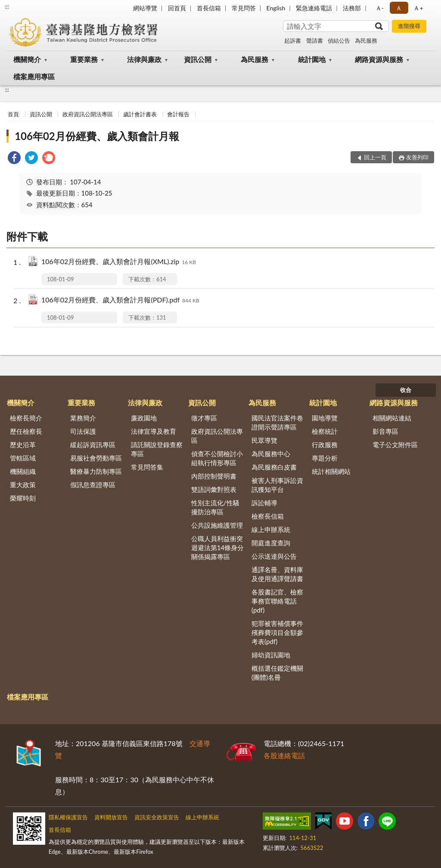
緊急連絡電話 (314, 8)
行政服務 (325, 445)
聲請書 (315, 40)
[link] (14, 159)
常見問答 (244, 8)
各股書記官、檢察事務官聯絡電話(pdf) (277, 601)
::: (7, 6)
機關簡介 (27, 59)
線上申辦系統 (271, 529)
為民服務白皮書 (274, 467)
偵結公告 (339, 40)
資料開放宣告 (111, 817)
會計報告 (178, 114)
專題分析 (325, 458)
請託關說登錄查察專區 (157, 449)
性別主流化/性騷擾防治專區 (215, 507)
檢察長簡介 (26, 418)
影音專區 (385, 431)
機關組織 (23, 471)
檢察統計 (325, 431)
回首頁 (177, 8)
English (276, 8)
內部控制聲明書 (214, 476)
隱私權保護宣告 (68, 817)
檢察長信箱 (268, 516)
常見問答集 (147, 467)
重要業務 (84, 59)
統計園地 (312, 59)
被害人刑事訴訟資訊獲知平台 (277, 485)
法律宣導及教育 (154, 431)
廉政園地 (144, 418)
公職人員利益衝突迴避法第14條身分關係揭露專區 (217, 548)
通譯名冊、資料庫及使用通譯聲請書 (277, 574)
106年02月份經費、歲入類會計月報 (97, 136)
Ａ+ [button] (418, 8)
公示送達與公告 (274, 556)
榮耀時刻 (23, 498)
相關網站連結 (392, 418)
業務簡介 (83, 418)
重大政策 (23, 485)
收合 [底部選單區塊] (406, 390)
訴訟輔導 (264, 503)
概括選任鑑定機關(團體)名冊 (277, 673)
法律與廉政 (144, 59)
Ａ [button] (399, 8)
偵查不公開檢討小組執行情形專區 (217, 458)
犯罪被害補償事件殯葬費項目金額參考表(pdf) (277, 632)
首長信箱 (209, 8)
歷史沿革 (23, 445)
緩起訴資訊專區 (93, 445)
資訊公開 (198, 59)
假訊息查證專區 (93, 485)
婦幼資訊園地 (271, 655)
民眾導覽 (264, 440)
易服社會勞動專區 (96, 458)
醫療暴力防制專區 (96, 471)
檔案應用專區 (34, 76)
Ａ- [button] (380, 8)
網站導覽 (145, 8)
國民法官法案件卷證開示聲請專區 (277, 422)
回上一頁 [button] (375, 157)
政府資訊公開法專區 (88, 114)
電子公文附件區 (395, 445)
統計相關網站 (331, 471)
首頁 (13, 114)
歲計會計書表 (140, 114)
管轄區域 (23, 458)
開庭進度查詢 (271, 543)
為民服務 (366, 40)
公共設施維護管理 (217, 525)
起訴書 (293, 40)
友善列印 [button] (417, 157)
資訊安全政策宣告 (157, 817)
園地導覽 (325, 418)
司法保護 (83, 431)
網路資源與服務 (379, 59)
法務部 (352, 8)
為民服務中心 (271, 454)
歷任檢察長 (26, 431)
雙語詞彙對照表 (214, 489)
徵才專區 (204, 418)
